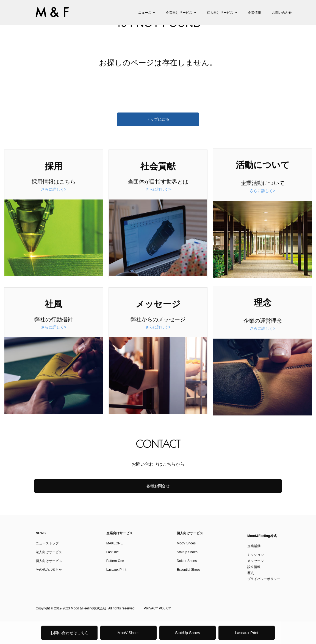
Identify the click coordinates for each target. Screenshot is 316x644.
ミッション (256, 555)
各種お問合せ (158, 486)
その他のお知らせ (49, 570)
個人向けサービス (220, 13)
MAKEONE (115, 543)
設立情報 (254, 567)
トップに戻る (158, 119)
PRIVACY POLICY (157, 608)
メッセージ (256, 561)
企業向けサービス (179, 13)
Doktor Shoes (187, 561)
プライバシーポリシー (264, 579)
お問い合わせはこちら (70, 633)
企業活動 (254, 546)
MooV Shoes (128, 633)
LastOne (113, 552)
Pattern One (115, 561)
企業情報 (254, 13)
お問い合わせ (282, 13)
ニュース (145, 13)
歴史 (251, 573)
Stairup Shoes (187, 552)
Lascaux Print (247, 633)
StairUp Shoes (187, 633)
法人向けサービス (49, 552)
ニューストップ (47, 543)
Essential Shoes (189, 570)
